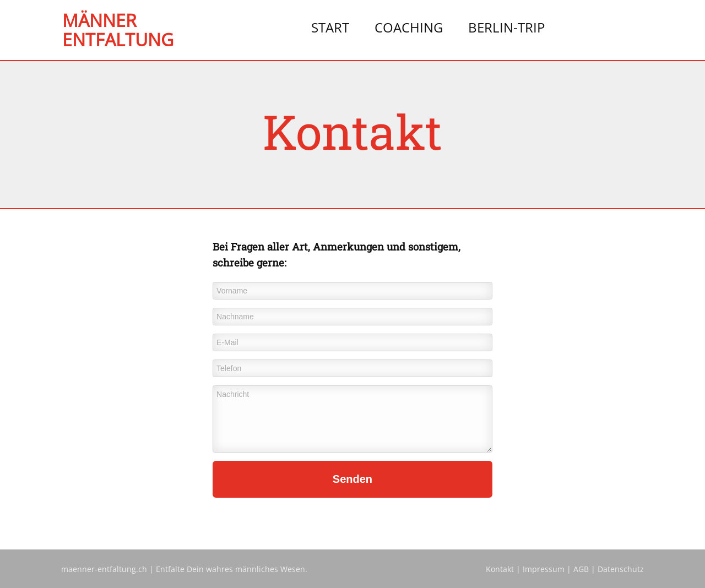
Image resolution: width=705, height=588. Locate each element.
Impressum (544, 569)
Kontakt (500, 569)
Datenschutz (621, 569)
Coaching (409, 27)
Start (330, 27)
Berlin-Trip (506, 27)
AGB (581, 569)
